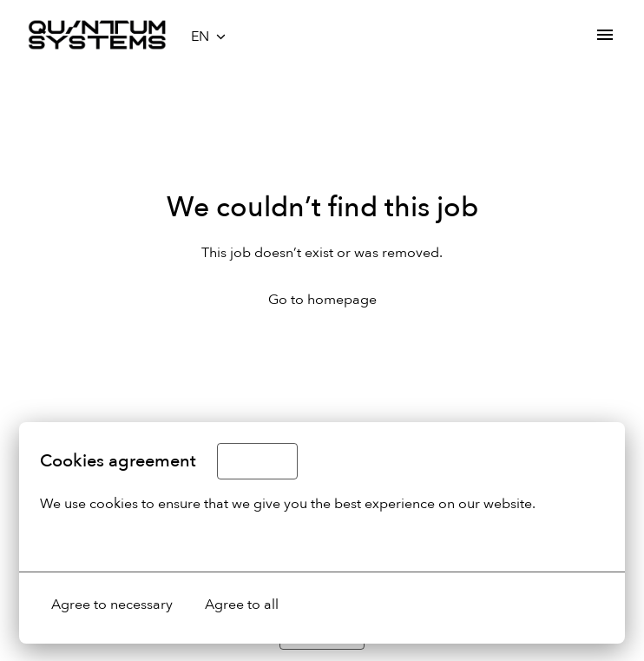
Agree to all (242, 605)
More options (92, 540)
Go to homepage (322, 300)
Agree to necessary (112, 605)
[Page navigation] (605, 35)
